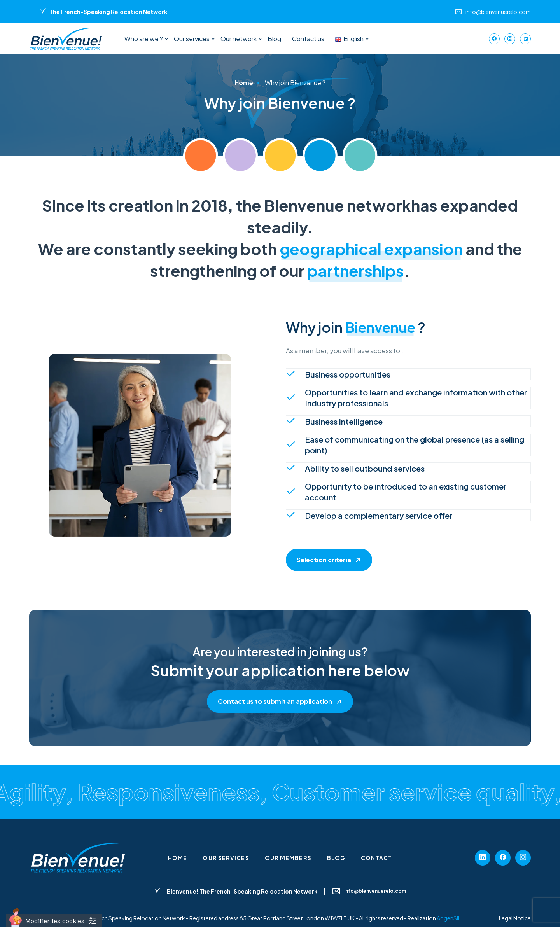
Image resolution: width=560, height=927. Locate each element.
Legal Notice (515, 918)
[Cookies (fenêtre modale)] (54, 920)
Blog (274, 39)
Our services (192, 39)
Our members (288, 858)
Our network (239, 39)
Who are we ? (144, 39)
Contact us (308, 39)
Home (178, 858)
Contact (376, 858)
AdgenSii (448, 918)
